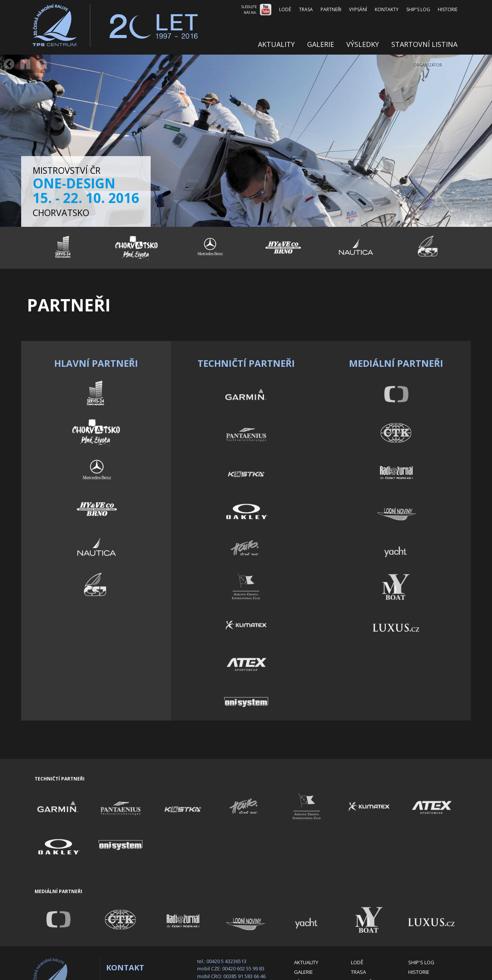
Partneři (331, 9)
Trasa (306, 9)
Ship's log (418, 9)
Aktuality (276, 44)
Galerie (321, 44)
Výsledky (363, 44)
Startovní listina (424, 44)
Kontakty (387, 9)
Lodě (285, 9)
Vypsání (358, 9)
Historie (448, 9)
